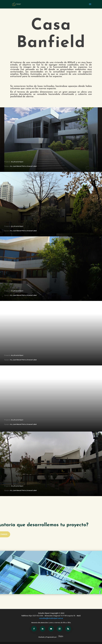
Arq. (11, 166)
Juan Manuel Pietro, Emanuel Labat (25, 166)
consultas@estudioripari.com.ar (51, 618)
